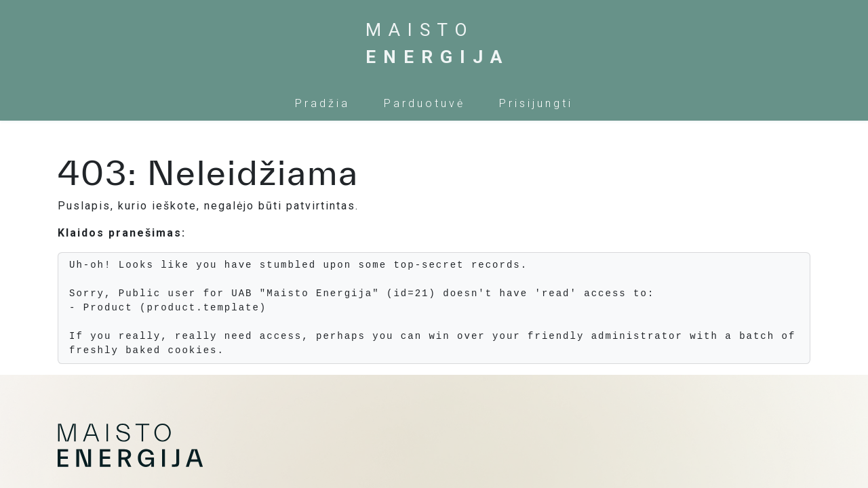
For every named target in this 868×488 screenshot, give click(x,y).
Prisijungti (536, 103)
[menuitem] (322, 104)
